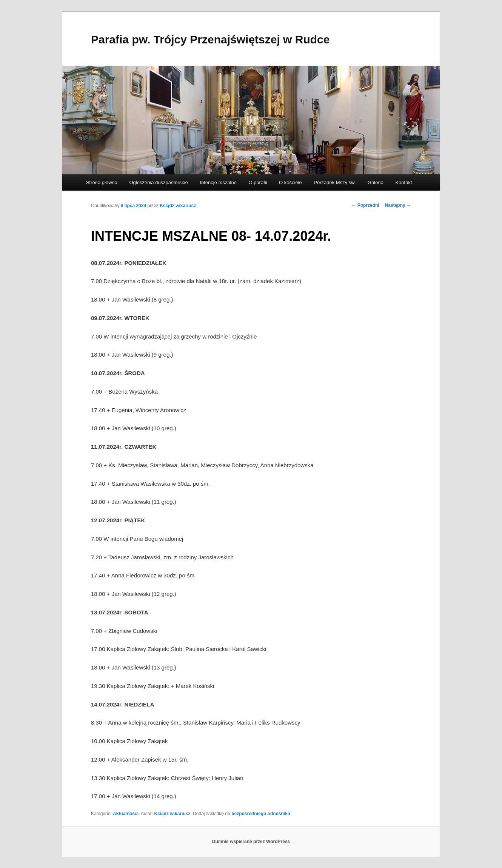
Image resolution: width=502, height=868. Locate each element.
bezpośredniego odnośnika (261, 814)
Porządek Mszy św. (335, 182)
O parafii (258, 182)
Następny (398, 205)
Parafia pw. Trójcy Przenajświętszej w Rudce (210, 39)
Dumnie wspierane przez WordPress (251, 842)
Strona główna (102, 182)
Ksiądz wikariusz (178, 206)
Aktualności (126, 814)
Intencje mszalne (218, 182)
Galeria (376, 182)
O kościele (290, 182)
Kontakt (403, 182)
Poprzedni (365, 205)
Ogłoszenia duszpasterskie (159, 182)
